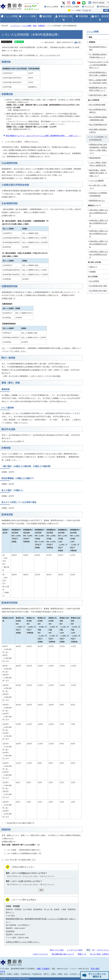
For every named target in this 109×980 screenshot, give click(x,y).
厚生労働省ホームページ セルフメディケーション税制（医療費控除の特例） (43, 136)
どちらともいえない (31, 876)
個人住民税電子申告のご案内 (98, 48)
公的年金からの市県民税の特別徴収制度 (98, 194)
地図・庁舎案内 (43, 969)
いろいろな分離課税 (96, 181)
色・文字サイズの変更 (71, 6)
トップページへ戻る (75, 950)
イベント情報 (29, 16)
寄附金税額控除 (95, 158)
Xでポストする (7, 42)
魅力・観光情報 (102, 18)
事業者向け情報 (65, 18)
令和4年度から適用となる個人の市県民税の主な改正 (99, 244)
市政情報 (83, 16)
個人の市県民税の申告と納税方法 (98, 111)
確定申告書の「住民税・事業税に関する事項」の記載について (98, 173)
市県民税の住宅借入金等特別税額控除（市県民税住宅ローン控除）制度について (98, 149)
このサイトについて (40, 954)
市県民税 (41, 26)
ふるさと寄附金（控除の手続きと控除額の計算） (98, 164)
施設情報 (47, 16)
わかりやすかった (14, 876)
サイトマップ (89, 6)
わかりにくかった (47, 876)
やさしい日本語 (52, 6)
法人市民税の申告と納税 (98, 286)
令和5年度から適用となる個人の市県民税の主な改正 (99, 234)
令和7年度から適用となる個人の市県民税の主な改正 (99, 213)
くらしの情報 (11, 16)
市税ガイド (93, 267)
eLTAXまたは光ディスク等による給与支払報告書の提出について (99, 65)
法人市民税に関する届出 (98, 291)
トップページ (15, 26)
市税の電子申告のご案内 (98, 95)
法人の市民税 (94, 281)
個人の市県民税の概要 (97, 105)
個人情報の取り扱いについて (63, 954)
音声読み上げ (104, 6)
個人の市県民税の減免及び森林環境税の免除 (98, 119)
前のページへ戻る (57, 950)
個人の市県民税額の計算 (98, 125)
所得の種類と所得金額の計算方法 (98, 131)
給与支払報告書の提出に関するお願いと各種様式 (98, 74)
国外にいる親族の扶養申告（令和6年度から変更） (99, 81)
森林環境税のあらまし (97, 201)
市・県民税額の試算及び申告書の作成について (98, 56)
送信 (41, 890)
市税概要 (92, 272)
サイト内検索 (76, 10)
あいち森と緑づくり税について (98, 187)
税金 (35, 26)
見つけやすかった (14, 884)
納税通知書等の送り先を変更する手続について (98, 89)
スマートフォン (103, 950)
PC (93, 950)
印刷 (79, 42)
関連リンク (82, 954)
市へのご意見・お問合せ (100, 954)
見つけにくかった (47, 884)
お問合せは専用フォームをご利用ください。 (23, 942)
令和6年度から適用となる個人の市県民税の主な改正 (99, 223)
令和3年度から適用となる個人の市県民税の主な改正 (99, 254)
